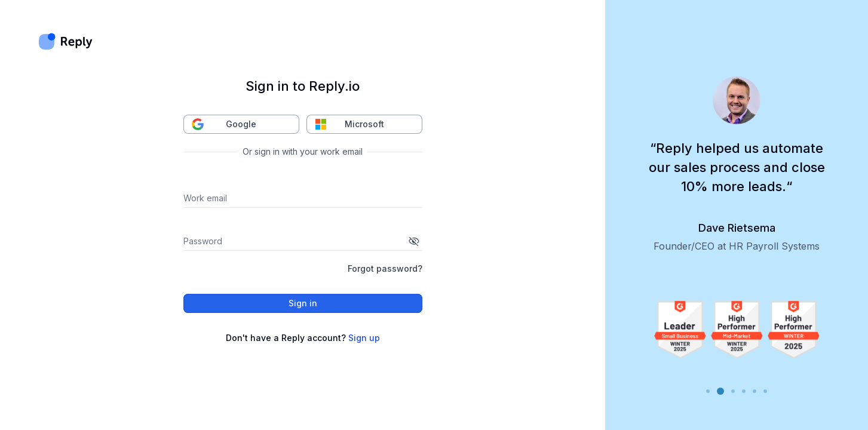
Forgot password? (385, 268)
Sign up (364, 338)
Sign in (303, 303)
